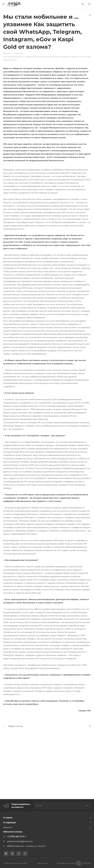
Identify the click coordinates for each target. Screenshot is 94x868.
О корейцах (10, 822)
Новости (8, 827)
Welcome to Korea (13, 832)
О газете (8, 818)
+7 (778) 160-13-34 (16, 836)
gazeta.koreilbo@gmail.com (20, 841)
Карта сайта (42, 863)
